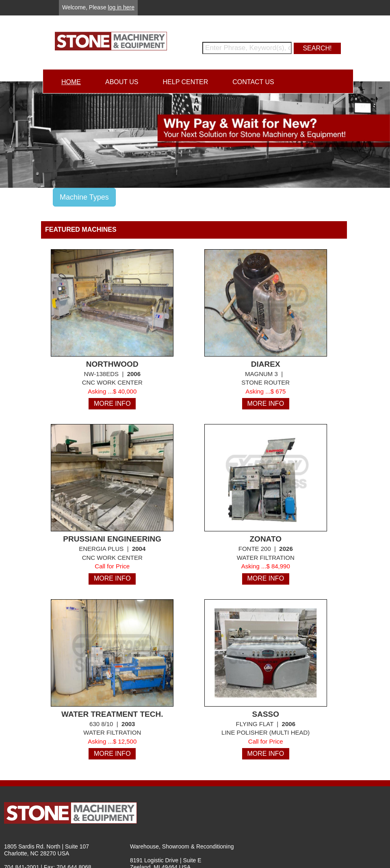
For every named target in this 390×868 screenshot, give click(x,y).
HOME (71, 82)
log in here (121, 7)
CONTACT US (253, 82)
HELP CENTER (186, 82)
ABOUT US (122, 82)
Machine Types (84, 197)
